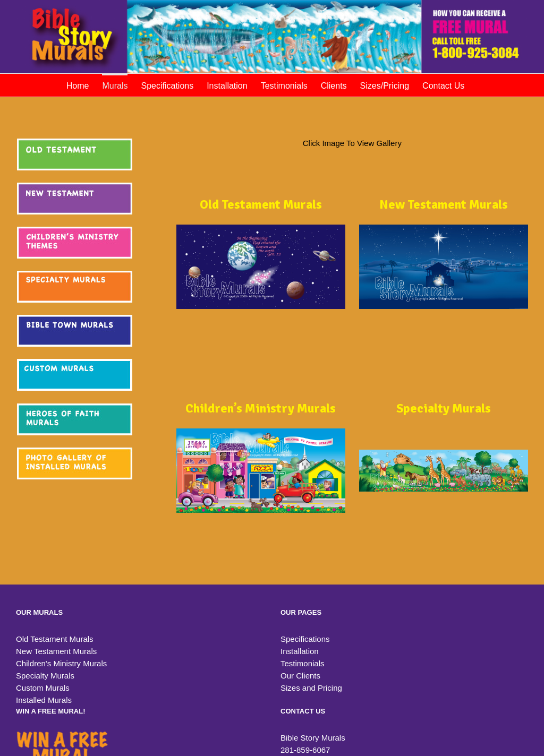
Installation (300, 651)
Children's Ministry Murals (61, 663)
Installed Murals (44, 700)
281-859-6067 (305, 750)
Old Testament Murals (55, 639)
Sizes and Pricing (311, 688)
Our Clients (300, 676)
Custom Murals (43, 688)
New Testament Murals (56, 651)
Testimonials (303, 663)
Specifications (305, 639)
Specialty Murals (45, 676)
